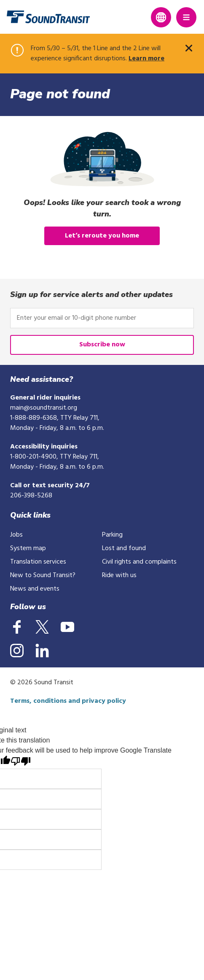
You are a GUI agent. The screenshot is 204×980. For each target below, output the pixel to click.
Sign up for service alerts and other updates (91, 294)
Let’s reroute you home (102, 236)
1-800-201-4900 (33, 457)
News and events (35, 589)
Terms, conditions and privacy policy (68, 701)
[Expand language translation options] (161, 17)
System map (28, 548)
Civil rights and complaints (139, 562)
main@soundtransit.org (44, 408)
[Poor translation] (21, 762)
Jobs (16, 535)
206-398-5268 (31, 496)
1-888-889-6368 (34, 418)
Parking (112, 535)
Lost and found (124, 548)
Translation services (38, 562)
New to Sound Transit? (43, 575)
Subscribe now (102, 345)
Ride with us (119, 575)
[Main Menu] (186, 17)
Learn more (146, 59)
